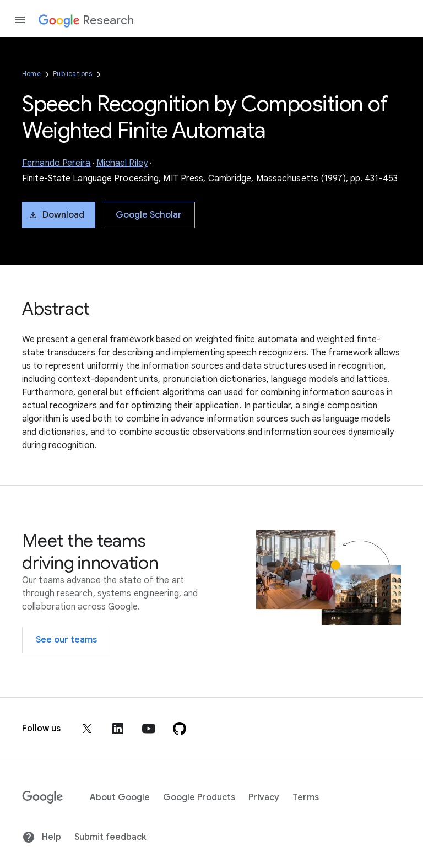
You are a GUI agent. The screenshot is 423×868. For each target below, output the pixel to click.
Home (31, 74)
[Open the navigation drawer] (20, 20)
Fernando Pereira (56, 163)
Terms (306, 797)
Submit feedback (110, 837)
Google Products (199, 797)
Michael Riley (122, 163)
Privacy (264, 797)
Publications (72, 74)
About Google (120, 797)
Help (42, 837)
